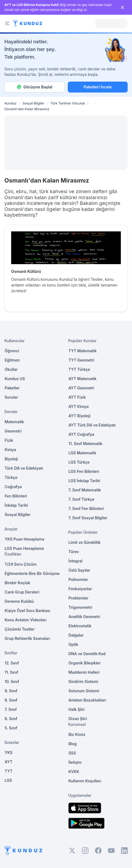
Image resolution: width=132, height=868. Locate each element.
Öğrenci (12, 351)
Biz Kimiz (77, 734)
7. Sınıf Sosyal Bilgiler (88, 518)
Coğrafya (13, 487)
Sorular (11, 397)
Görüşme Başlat (34, 87)
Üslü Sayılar (79, 570)
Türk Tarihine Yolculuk (68, 103)
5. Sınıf (11, 728)
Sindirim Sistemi (83, 681)
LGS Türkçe (79, 462)
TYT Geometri (82, 360)
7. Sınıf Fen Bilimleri (86, 508)
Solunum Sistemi (84, 691)
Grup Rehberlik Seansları (27, 638)
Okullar (11, 369)
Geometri (13, 431)
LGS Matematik (82, 453)
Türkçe (11, 477)
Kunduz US (15, 379)
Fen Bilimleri (16, 496)
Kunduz (11, 103)
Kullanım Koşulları (85, 781)
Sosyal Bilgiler (33, 103)
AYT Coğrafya (82, 434)
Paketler (12, 388)
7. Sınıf (11, 709)
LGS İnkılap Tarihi (84, 481)
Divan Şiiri (78, 719)
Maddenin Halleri (84, 672)
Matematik (14, 422)
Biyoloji (11, 459)
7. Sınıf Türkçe (82, 499)
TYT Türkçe (79, 369)
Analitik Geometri (85, 617)
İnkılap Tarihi (16, 505)
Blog (73, 744)
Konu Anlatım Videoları (26, 620)
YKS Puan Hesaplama (24, 539)
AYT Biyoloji (80, 416)
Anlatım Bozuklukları (87, 700)
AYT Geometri (81, 388)
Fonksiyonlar (80, 589)
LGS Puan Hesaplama (24, 548)
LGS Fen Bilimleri (84, 471)
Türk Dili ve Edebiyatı (24, 468)
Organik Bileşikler (85, 663)
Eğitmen (12, 360)
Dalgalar (76, 635)
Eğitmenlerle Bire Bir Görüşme (32, 573)
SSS (72, 753)
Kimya (10, 450)
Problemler (79, 598)
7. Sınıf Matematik (85, 490)
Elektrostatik (80, 626)
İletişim (75, 762)
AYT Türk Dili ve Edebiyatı (92, 425)
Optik (73, 644)
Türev (74, 552)
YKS (9, 752)
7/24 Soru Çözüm (21, 564)
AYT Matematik (83, 379)
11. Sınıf (11, 672)
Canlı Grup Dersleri (22, 592)
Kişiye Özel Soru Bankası (27, 611)
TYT (9, 771)
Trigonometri (80, 607)
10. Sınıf (12, 681)
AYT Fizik (77, 397)
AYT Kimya (79, 406)
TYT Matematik (83, 351)
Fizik (9, 440)
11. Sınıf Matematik (86, 444)
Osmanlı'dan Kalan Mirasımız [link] (27, 109)
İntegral (76, 561)
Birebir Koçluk (17, 583)
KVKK (74, 772)
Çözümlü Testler (20, 629)
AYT (9, 762)
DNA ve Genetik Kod (87, 654)
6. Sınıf (11, 719)
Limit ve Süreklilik (85, 542)
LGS (8, 780)
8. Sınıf (11, 700)
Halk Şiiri (77, 709)
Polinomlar (78, 579)
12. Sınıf (12, 663)
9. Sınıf (11, 691)
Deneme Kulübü (19, 601)
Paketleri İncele (98, 87)
